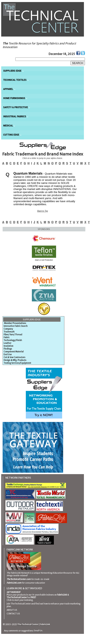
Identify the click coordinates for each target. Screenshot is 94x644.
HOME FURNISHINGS (14, 98)
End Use (8, 354)
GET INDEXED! (13, 592)
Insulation (8, 346)
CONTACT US (13, 614)
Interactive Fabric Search (16, 326)
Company (8, 329)
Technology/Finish (13, 340)
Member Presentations (15, 323)
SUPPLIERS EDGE (12, 71)
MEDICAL (8, 126)
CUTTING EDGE (11, 135)
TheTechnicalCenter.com (19, 579)
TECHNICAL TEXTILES (15, 80)
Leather (7, 343)
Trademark (9, 332)
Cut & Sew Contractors (14, 357)
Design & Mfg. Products (15, 360)
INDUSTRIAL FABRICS (15, 116)
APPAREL (8, 89)
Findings (8, 349)
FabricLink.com (14, 583)
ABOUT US (12, 610)
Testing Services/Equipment (17, 363)
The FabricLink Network (18, 573)
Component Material (14, 352)
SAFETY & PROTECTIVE (16, 107)
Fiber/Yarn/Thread (13, 335)
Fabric (7, 337)
